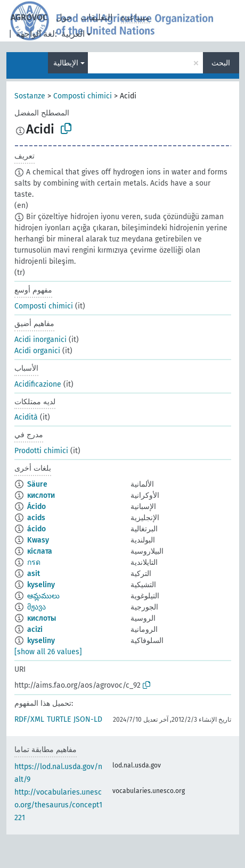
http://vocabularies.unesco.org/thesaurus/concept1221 (58, 805)
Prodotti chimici (41, 451)
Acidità (26, 417)
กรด (34, 562)
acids (36, 518)
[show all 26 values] (48, 652)
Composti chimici (83, 96)
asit (34, 574)
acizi (35, 629)
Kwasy (38, 540)
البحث (221, 63)
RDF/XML (29, 719)
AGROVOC (29, 17)
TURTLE (59, 719)
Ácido (36, 507)
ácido (36, 529)
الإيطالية (66, 63)
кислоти (41, 495)
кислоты (42, 618)
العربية (73, 34)
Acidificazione (38, 384)
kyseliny (41, 585)
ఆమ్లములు (43, 596)
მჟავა (36, 607)
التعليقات (96, 17)
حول (64, 17)
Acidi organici (37, 351)
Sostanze (30, 96)
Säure (37, 484)
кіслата (40, 551)
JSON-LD (88, 719)
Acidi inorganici (40, 340)
